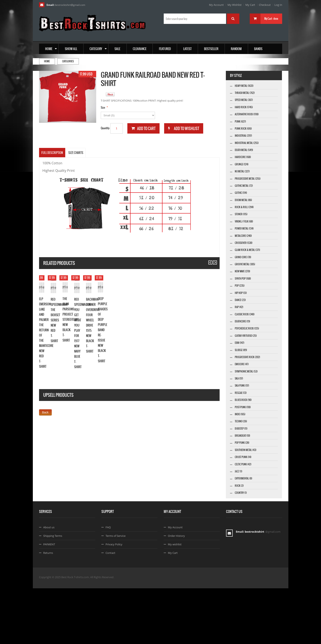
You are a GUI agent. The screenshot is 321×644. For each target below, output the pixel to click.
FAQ (108, 583)
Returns (48, 608)
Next (213, 261)
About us (49, 583)
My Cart (250, 5)
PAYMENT (49, 600)
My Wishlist (235, 5)
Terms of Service (116, 591)
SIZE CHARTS (76, 153)
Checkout (265, 5)
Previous (208, 261)
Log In (278, 5)
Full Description (52, 153)
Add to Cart (48, 334)
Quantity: (105, 128)
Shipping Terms (53, 591)
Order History (176, 591)
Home (47, 61)
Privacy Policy (114, 600)
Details (86, 334)
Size (103, 108)
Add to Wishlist (67, 334)
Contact (110, 608)
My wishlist (175, 600)
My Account (216, 5)
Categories (68, 61)
